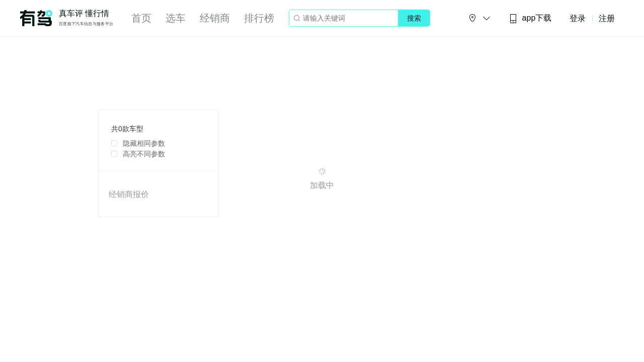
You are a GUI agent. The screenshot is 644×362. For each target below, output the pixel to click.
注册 (607, 18)
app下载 (530, 18)
